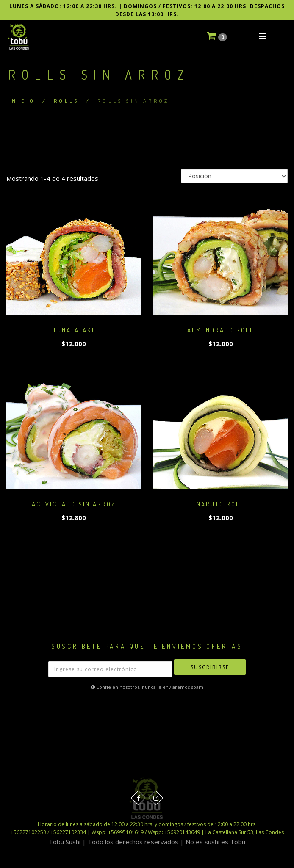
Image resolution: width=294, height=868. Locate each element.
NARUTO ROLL (220, 504)
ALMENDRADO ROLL (221, 330)
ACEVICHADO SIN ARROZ (74, 504)
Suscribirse (210, 667)
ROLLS (66, 101)
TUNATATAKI (74, 330)
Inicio (22, 101)
